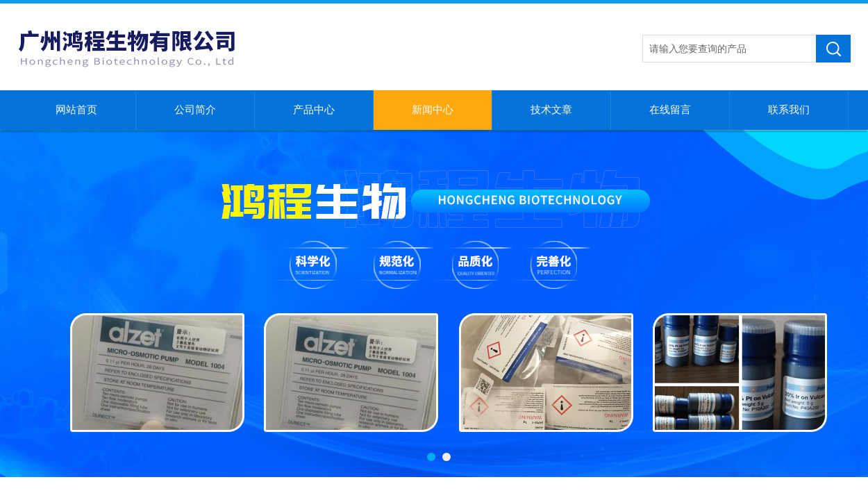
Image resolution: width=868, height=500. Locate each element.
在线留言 (670, 110)
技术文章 (551, 110)
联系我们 (789, 110)
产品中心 (314, 110)
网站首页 (76, 110)
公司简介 (195, 110)
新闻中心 (433, 110)
